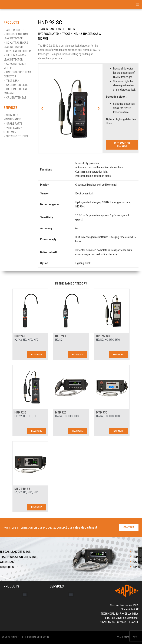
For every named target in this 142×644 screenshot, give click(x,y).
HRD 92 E (20, 412)
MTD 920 (61, 412)
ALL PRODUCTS (15, 30)
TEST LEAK (13, 81)
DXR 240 (20, 336)
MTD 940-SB (22, 489)
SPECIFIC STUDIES (17, 136)
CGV (135, 637)
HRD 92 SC (103, 336)
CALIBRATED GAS (16, 98)
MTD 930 (102, 412)
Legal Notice (123, 637)
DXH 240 (61, 336)
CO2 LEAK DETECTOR (19, 51)
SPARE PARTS (14, 124)
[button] (137, 5)
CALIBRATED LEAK (17, 85)
